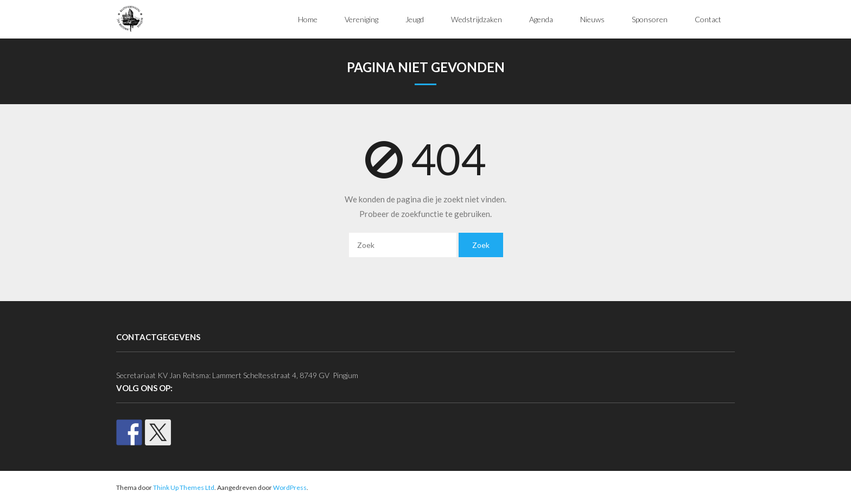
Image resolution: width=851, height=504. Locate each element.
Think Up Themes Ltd (184, 487)
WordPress (290, 487)
